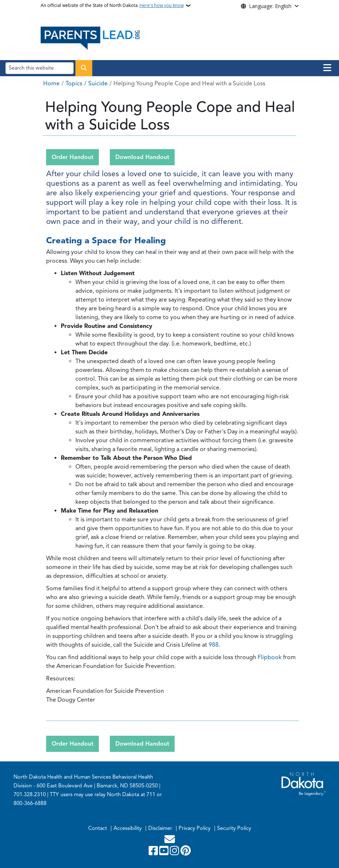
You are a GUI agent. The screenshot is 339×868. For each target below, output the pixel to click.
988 (214, 645)
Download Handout (142, 157)
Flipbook (270, 657)
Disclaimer (160, 828)
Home (51, 84)
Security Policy (234, 828)
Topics (74, 84)
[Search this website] (40, 68)
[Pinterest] (186, 853)
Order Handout (72, 157)
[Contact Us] (170, 841)
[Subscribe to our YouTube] (165, 853)
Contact (98, 828)
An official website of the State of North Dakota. (112, 5)
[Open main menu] (327, 68)
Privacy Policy (195, 828)
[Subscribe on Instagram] (175, 853)
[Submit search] (84, 68)
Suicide (98, 84)
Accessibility (128, 828)
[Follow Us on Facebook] (154, 853)
